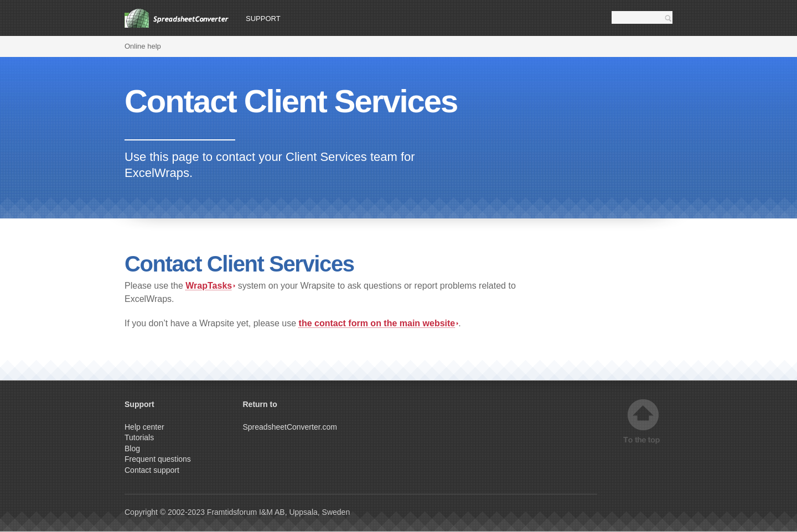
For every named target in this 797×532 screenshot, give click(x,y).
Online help (143, 46)
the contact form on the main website (379, 323)
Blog (132, 448)
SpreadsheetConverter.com (290, 427)
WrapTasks (210, 286)
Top (643, 422)
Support (263, 19)
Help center (144, 427)
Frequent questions (158, 459)
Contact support (152, 470)
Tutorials (139, 437)
